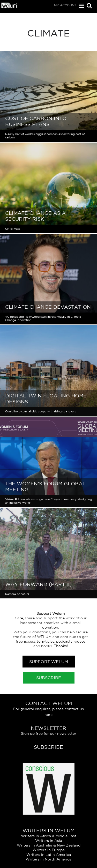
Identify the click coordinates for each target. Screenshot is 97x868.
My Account (65, 5)
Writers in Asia (49, 841)
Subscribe (49, 678)
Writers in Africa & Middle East (49, 836)
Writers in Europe (49, 850)
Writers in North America (48, 859)
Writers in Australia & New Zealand (49, 845)
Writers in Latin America (49, 855)
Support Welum (49, 662)
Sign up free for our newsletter (49, 733)
